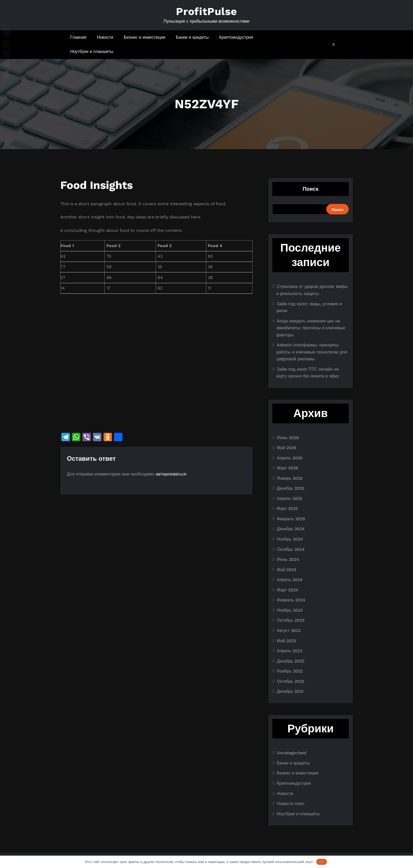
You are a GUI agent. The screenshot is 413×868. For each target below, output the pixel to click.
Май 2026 (287, 448)
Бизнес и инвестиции (145, 37)
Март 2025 (287, 509)
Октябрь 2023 (291, 620)
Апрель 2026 (290, 458)
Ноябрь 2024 (290, 539)
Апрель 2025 (289, 499)
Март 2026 (287, 468)
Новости (105, 37)
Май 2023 (286, 641)
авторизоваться (171, 474)
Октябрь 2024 (291, 549)
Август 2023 (289, 631)
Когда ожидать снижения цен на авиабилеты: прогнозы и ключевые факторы (311, 328)
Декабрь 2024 (291, 529)
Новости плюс (291, 804)
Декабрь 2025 (291, 488)
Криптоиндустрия (236, 37)
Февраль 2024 (291, 600)
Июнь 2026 (288, 438)
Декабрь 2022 (291, 661)
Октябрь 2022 (291, 681)
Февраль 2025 (291, 519)
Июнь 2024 (288, 559)
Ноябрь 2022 (290, 671)
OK (321, 862)
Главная (78, 37)
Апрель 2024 (290, 580)
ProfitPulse (206, 11)
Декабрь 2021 (290, 691)
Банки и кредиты (192, 37)
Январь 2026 (290, 478)
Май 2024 (287, 570)
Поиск (311, 189)
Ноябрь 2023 (290, 610)
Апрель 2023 (289, 651)
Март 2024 (287, 590)
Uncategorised (292, 753)
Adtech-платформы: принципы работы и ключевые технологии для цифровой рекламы (312, 352)
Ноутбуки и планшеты (92, 52)
